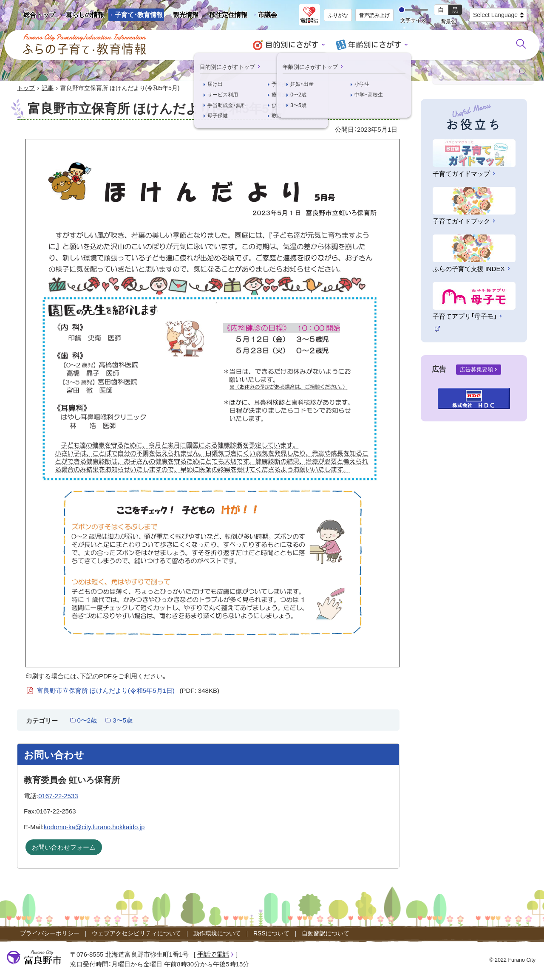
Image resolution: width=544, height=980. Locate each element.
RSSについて (271, 934)
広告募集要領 (476, 370)
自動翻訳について (326, 934)
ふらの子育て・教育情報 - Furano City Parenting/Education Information (85, 45)
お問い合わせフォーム (64, 848)
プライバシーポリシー (50, 934)
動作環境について (217, 934)
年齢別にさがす (373, 45)
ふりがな (338, 15)
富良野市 (34, 958)
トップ (26, 88)
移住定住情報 (225, 16)
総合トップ (39, 15)
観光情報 (183, 16)
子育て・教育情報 (139, 15)
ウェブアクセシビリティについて (136, 934)
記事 (48, 88)
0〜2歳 (87, 721)
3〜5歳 (123, 721)
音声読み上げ (374, 15)
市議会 (268, 15)
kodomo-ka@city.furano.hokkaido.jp (94, 827)
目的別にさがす (293, 45)
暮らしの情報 (85, 15)
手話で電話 (213, 955)
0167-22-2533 (58, 796)
